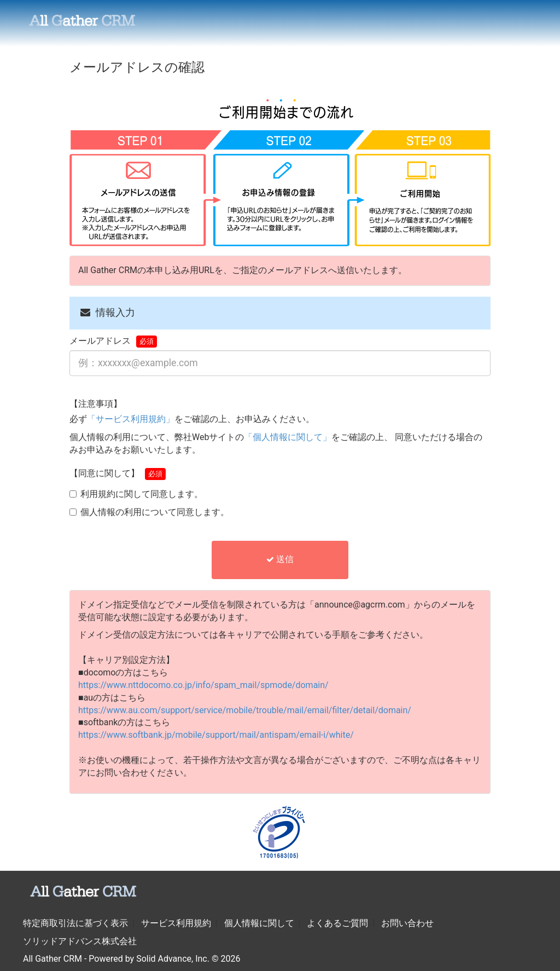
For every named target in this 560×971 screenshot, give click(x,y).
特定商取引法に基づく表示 (75, 923)
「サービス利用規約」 (131, 419)
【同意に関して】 (104, 473)
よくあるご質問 (337, 923)
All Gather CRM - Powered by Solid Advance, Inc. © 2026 (132, 959)
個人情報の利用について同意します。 (155, 512)
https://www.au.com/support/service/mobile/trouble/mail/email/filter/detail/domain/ (245, 710)
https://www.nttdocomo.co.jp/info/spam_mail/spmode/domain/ (203, 685)
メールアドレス (100, 341)
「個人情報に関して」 (288, 437)
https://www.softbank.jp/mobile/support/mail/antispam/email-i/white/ (216, 735)
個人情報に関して (259, 923)
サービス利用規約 (176, 923)
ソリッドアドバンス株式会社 (80, 941)
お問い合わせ (407, 923)
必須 (147, 341)
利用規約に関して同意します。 (142, 494)
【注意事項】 (96, 404)
